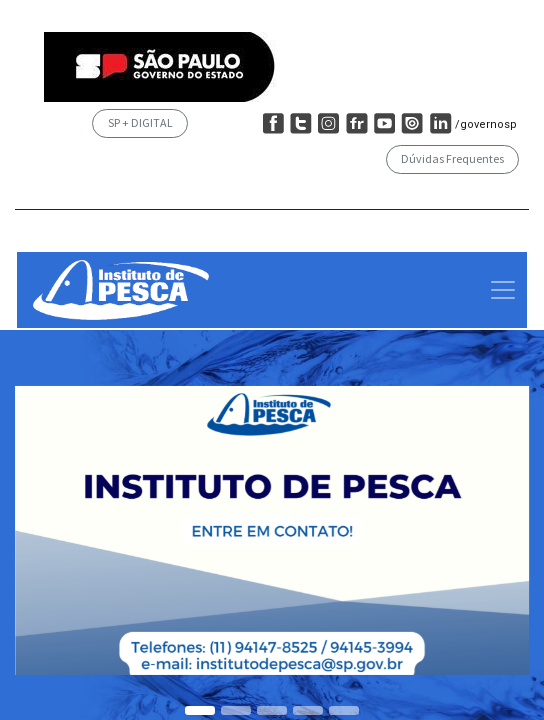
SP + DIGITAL (140, 122)
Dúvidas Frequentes (452, 158)
